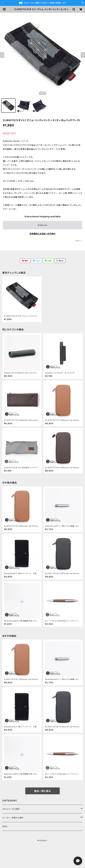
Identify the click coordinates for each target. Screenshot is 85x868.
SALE (5, 826)
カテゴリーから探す (11, 809)
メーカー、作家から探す (13, 818)
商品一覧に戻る (42, 791)
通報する (79, 241)
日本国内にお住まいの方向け (42, 234)
